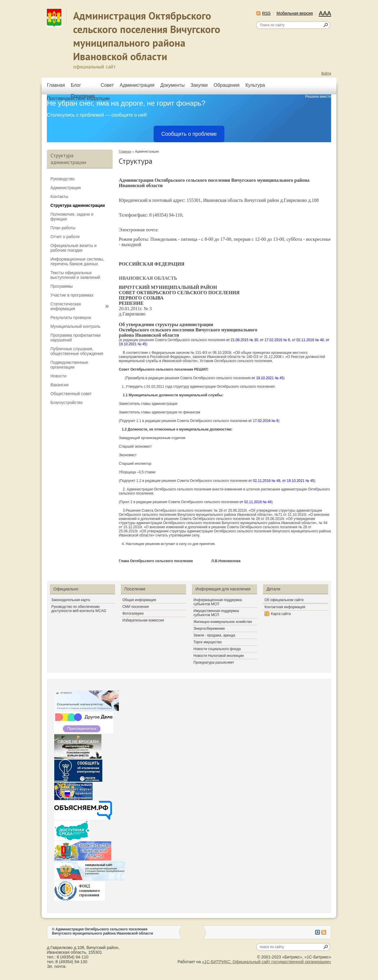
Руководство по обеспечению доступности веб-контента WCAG (79, 609)
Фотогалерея (133, 613)
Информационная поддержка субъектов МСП (218, 602)
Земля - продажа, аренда (214, 635)
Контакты (59, 197)
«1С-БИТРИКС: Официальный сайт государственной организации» (267, 962)
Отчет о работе (65, 237)
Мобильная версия (295, 13)
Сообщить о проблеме (189, 134)
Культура (255, 85)
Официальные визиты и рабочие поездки (73, 248)
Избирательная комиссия (143, 620)
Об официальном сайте (284, 600)
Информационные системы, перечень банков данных (77, 261)
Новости (58, 376)
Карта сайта (281, 614)
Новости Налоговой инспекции (219, 656)
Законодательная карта (71, 600)
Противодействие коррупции (78, 98)
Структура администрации (78, 205)
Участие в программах (72, 295)
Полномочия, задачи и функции (72, 217)
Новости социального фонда (217, 649)
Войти (326, 73)
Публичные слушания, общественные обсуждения (77, 351)
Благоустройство (67, 403)
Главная (56, 85)
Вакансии (60, 385)
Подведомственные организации (69, 365)
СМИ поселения (135, 607)
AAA (325, 13)
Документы (172, 85)
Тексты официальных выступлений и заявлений (75, 275)
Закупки (199, 85)
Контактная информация (285, 607)
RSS (266, 13)
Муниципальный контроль (75, 326)
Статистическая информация (66, 306)
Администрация (137, 85)
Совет (107, 85)
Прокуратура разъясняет (214, 662)
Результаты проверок (71, 318)
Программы (62, 286)
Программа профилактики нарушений (75, 338)
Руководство (63, 179)
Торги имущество (208, 642)
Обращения (226, 85)
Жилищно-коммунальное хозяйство (223, 622)
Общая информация (139, 600)
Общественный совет (71, 394)
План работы (63, 228)
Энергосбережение (209, 629)
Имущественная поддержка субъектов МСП (216, 613)
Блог (76, 85)
